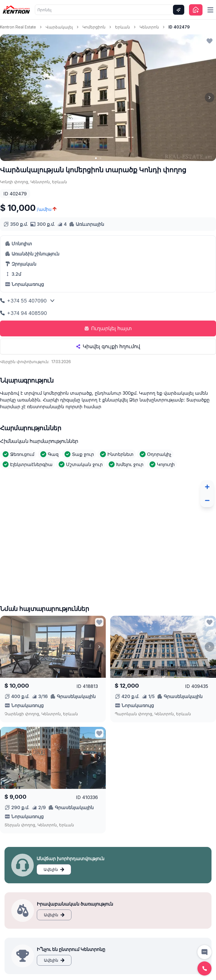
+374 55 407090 (23, 301)
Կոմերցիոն (94, 27)
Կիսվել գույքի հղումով (108, 346)
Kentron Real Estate (18, 27)
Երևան (122, 27)
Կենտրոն (149, 27)
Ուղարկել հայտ (108, 328)
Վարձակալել (59, 27)
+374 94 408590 (23, 313)
